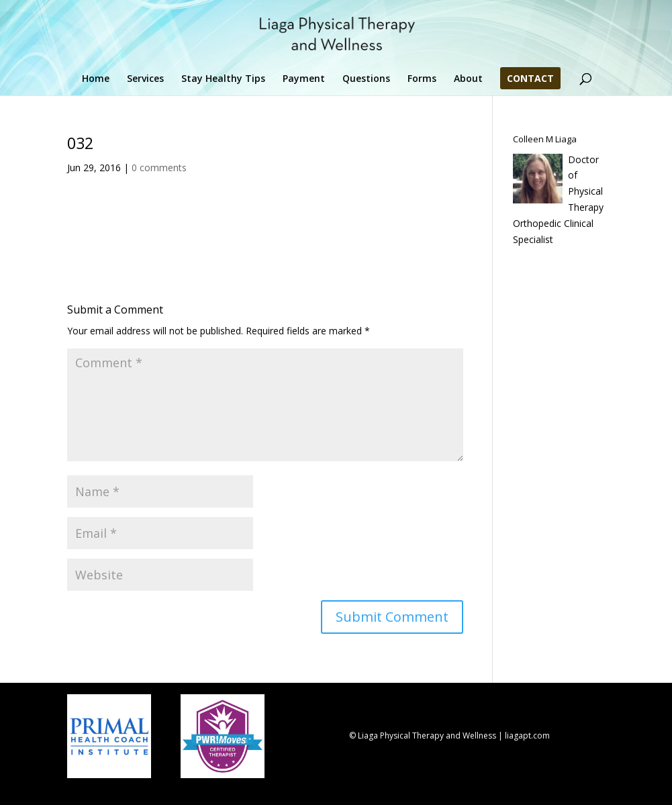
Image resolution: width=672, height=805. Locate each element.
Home (96, 79)
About (468, 79)
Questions (366, 79)
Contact (530, 79)
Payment (304, 79)
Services (145, 79)
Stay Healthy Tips (223, 79)
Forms (422, 79)
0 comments (159, 168)
